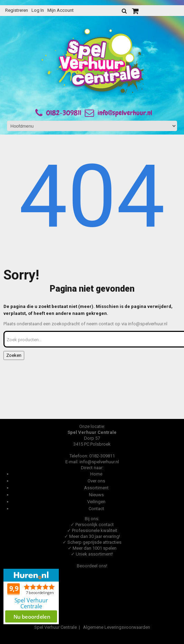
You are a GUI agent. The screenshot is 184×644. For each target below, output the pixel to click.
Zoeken (14, 355)
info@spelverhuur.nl (118, 113)
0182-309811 (64, 113)
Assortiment (96, 488)
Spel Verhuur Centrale (56, 627)
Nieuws (96, 495)
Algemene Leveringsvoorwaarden (117, 627)
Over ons (96, 481)
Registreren (17, 10)
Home (96, 474)
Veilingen (96, 502)
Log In (38, 10)
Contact (96, 509)
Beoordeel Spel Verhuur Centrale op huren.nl (31, 596)
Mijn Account (61, 10)
